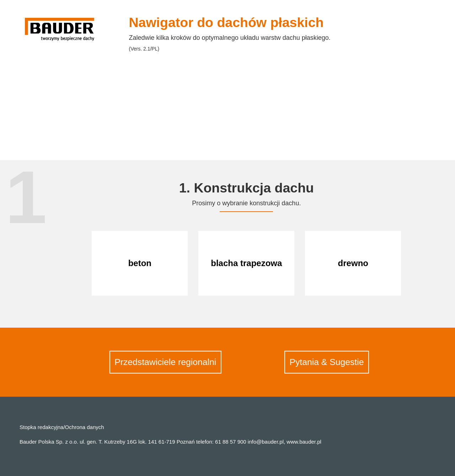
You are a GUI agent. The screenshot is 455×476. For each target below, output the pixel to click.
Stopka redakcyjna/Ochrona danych (62, 427)
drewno (353, 263)
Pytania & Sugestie (326, 362)
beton (140, 263)
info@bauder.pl (266, 442)
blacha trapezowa (246, 263)
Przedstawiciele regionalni (165, 362)
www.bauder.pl (304, 442)
